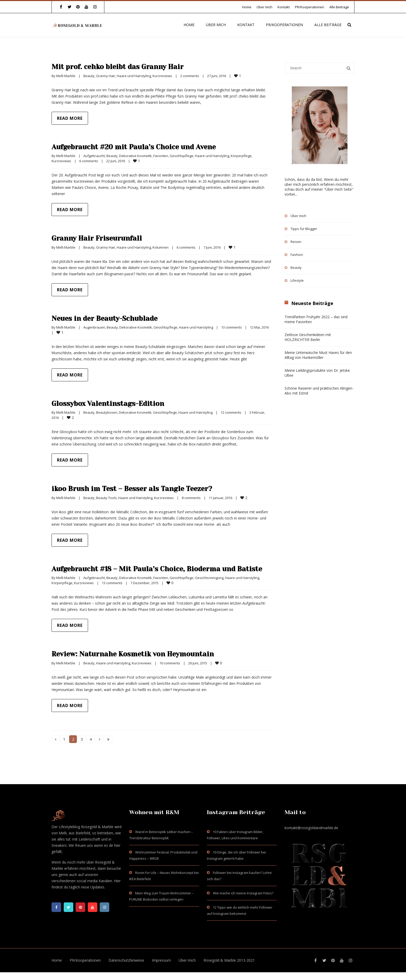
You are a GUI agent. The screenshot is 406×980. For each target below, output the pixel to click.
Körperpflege (241, 156)
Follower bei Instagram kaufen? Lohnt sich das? (239, 884)
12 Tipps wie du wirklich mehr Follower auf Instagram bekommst (240, 918)
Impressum (161, 968)
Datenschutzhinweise (126, 968)
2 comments (190, 76)
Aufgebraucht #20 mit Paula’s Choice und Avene (145, 147)
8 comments (191, 498)
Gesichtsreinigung (209, 585)
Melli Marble (66, 76)
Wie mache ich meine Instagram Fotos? (243, 901)
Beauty (89, 76)
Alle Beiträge (339, 7)
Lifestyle (297, 280)
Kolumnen (161, 247)
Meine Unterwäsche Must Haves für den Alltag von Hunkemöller (318, 355)
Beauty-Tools (106, 498)
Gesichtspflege (182, 156)
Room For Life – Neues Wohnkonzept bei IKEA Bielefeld (164, 884)
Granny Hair (106, 76)
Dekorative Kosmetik (135, 156)
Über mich (264, 7)
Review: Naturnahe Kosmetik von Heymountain (144, 662)
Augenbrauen (94, 327)
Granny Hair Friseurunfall (103, 238)
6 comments (89, 161)
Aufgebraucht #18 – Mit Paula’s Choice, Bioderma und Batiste (156, 573)
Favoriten (161, 156)
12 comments (231, 412)
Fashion (297, 255)
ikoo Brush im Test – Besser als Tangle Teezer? (144, 488)
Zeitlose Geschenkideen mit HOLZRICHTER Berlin (308, 337)
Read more (70, 118)
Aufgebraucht (94, 156)
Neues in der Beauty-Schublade (113, 318)
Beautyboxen (107, 412)
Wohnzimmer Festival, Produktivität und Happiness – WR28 (163, 863)
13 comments (231, 327)
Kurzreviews (162, 76)
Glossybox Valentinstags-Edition (116, 403)
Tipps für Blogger (304, 229)
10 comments (170, 671)
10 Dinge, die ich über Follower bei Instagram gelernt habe (236, 863)
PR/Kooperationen (310, 7)
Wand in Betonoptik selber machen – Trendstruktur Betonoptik (161, 843)
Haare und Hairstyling (134, 76)
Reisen (296, 242)
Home (247, 7)
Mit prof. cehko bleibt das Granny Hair (127, 66)
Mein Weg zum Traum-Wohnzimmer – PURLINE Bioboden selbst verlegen (161, 904)
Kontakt (284, 7)
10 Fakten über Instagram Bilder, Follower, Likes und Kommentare (235, 843)
